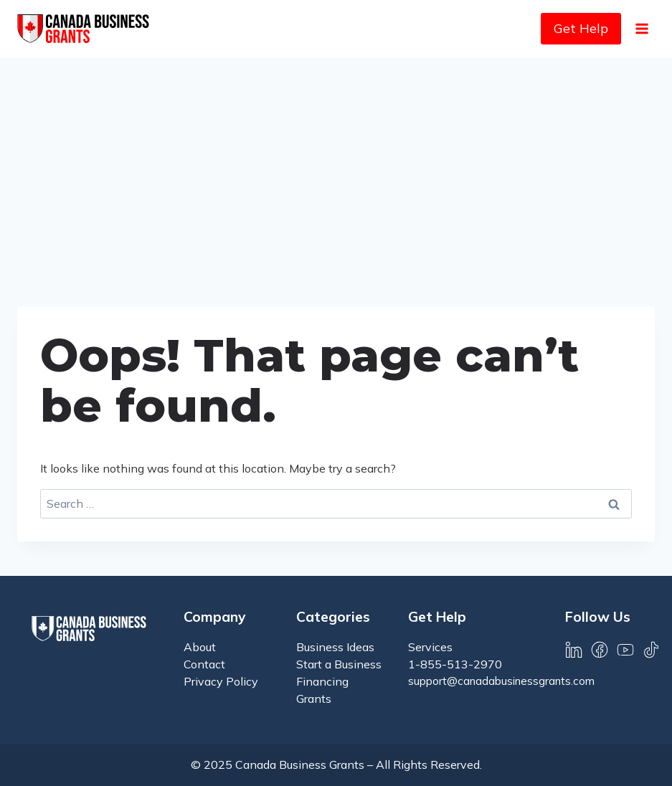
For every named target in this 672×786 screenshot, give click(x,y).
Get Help (581, 28)
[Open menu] (642, 28)
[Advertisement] (336, 165)
